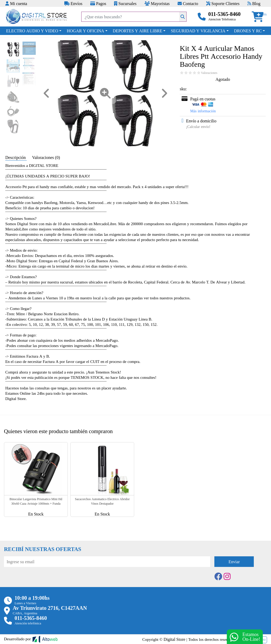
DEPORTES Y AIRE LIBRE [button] (137, 31)
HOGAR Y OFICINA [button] (85, 31)
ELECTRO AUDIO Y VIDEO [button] (32, 31)
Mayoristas (157, 3)
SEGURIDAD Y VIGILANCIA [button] (198, 31)
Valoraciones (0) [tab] (46, 157)
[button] (259, 17)
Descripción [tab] (16, 157)
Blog (254, 3)
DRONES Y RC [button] (248, 31)
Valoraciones (209, 73)
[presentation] (44, 581)
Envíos (73, 3)
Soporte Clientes (223, 3)
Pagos (98, 3)
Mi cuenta (16, 3)
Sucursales (125, 3)
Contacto (188, 3)
